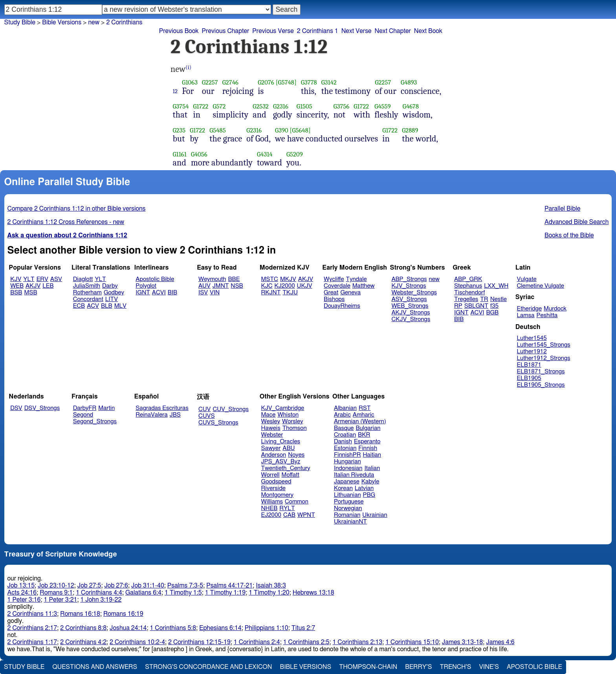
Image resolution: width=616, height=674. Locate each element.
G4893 (409, 82)
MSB (30, 293)
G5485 (218, 130)
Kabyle (370, 482)
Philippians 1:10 (267, 628)
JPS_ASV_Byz (281, 462)
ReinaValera (151, 415)
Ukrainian (375, 515)
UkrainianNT (350, 522)
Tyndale (357, 279)
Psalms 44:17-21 (229, 586)
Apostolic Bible (534, 667)
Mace (269, 415)
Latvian (364, 488)
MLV (120, 306)
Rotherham (87, 293)
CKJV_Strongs (411, 319)
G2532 (261, 106)
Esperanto (367, 442)
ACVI (159, 293)
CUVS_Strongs (218, 423)
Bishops (334, 299)
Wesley (271, 421)
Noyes (296, 455)
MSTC (270, 279)
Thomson (295, 428)
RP (458, 306)
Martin (106, 408)
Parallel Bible (562, 209)
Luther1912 (532, 352)
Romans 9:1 (56, 593)
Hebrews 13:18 (313, 593)
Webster (272, 435)
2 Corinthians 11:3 (32, 614)
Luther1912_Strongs (544, 358)
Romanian (347, 515)
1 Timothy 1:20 (269, 593)
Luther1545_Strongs (544, 345)
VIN (215, 293)
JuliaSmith (87, 286)
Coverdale (337, 286)
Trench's (455, 667)
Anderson (274, 455)
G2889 (410, 130)
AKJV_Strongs (411, 313)
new (94, 22)
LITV (112, 299)
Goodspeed (276, 482)
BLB (107, 306)
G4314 (265, 154)
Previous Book (179, 31)
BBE (234, 279)
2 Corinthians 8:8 (83, 628)
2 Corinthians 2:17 (32, 628)
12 (175, 91)
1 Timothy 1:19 (225, 593)
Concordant (88, 299)
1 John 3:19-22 (101, 600)
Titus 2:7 (303, 628)
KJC (267, 286)
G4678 (411, 106)
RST (365, 408)
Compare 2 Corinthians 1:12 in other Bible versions (77, 209)
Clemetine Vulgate (541, 286)
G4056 (199, 154)
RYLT (287, 508)
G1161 (180, 154)
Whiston (288, 415)
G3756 (342, 106)
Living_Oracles (281, 442)
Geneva (350, 293)
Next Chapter (393, 31)
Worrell (270, 475)
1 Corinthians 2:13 (357, 642)
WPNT (306, 515)
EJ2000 (271, 515)
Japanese (347, 482)
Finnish (368, 448)
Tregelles (466, 299)
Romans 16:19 (123, 614)
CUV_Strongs (230, 409)
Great (331, 293)
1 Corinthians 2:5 (306, 642)
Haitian (372, 455)
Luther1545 (532, 338)
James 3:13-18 (462, 642)
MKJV (288, 279)
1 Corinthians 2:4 (257, 642)
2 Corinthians (124, 22)
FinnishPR (347, 455)
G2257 (210, 82)
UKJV (305, 286)
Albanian (345, 408)
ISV (203, 293)
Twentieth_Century (286, 468)
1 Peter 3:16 (24, 600)
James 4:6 (500, 642)
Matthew (364, 286)
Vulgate (527, 279)
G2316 (281, 106)
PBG (369, 495)
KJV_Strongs (409, 286)
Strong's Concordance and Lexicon (208, 667)
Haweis (271, 428)
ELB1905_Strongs (541, 385)
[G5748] (286, 82)
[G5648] (300, 130)
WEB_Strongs (410, 306)
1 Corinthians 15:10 (412, 642)
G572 (219, 106)
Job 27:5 (89, 586)
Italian (372, 468)
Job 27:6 (116, 586)
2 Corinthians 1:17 (32, 642)
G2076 (266, 82)
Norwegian (348, 508)
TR (484, 299)
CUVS (207, 416)
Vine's (489, 667)
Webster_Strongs (414, 293)
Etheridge (529, 309)
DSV (16, 408)
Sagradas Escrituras (162, 408)
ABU (289, 448)
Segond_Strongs (95, 421)
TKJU (290, 293)
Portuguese (349, 502)
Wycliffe (334, 279)
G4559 (382, 106)
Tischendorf (469, 293)
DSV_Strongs (42, 408)
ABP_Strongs (409, 279)
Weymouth (212, 279)
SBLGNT (476, 306)
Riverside (273, 488)
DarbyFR (85, 408)
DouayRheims (342, 306)
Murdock (555, 309)
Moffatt (291, 475)
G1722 (201, 106)
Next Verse (357, 31)
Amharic (364, 415)
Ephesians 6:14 (220, 628)
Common (297, 502)
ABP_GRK (468, 279)
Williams (272, 502)
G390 (282, 130)
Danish (343, 442)
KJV (16, 279)
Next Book (428, 31)
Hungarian (347, 462)
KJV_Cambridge (283, 408)
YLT (29, 279)
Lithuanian (347, 495)
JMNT (221, 286)
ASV (56, 279)
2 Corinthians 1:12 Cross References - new (66, 222)
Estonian (345, 448)
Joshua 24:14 (128, 628)
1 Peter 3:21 (61, 600)
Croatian (345, 435)
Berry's (418, 667)
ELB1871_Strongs (541, 372)
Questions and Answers (95, 667)
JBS (175, 415)
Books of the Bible (569, 235)
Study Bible (20, 22)
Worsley (292, 421)
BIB (172, 293)
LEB (48, 286)
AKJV (33, 286)
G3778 (309, 82)
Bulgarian (368, 428)
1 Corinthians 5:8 (173, 628)
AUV (204, 286)
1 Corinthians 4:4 (99, 593)
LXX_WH (496, 286)
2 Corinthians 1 (318, 31)
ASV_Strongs (409, 299)
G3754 (181, 106)
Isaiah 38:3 (271, 586)
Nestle (499, 299)
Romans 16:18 (80, 614)
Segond (83, 415)
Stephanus (468, 286)
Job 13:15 (21, 586)
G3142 (329, 82)
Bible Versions (62, 22)
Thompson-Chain (368, 667)
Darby (110, 286)
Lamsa (526, 315)
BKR (364, 435)
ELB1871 (529, 365)
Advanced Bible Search (577, 222)
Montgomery (278, 495)
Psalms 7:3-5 (185, 586)
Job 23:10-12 (56, 586)
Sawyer (271, 448)
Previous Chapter (226, 31)
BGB (492, 313)
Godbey (114, 293)
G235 (179, 130)
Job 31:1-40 (148, 586)
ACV (93, 306)
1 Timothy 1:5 (183, 593)
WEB (17, 286)
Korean (343, 488)
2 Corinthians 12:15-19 (199, 642)
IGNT (143, 293)
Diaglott (83, 279)
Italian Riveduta (354, 475)
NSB (237, 286)
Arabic (342, 415)
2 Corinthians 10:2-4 (137, 642)
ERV (42, 279)
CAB (289, 515)
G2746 (230, 82)
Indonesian (348, 468)
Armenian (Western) (360, 421)
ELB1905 (529, 378)
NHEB (269, 508)
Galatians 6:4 (143, 593)
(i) (188, 67)
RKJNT (271, 293)
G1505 (304, 106)
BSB (16, 293)
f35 (494, 306)
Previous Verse (273, 31)
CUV (205, 409)
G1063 (190, 82)
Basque (344, 428)
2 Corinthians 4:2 (83, 642)
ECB (79, 306)
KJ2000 (285, 286)
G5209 (295, 154)
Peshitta (547, 315)
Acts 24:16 (22, 593)
